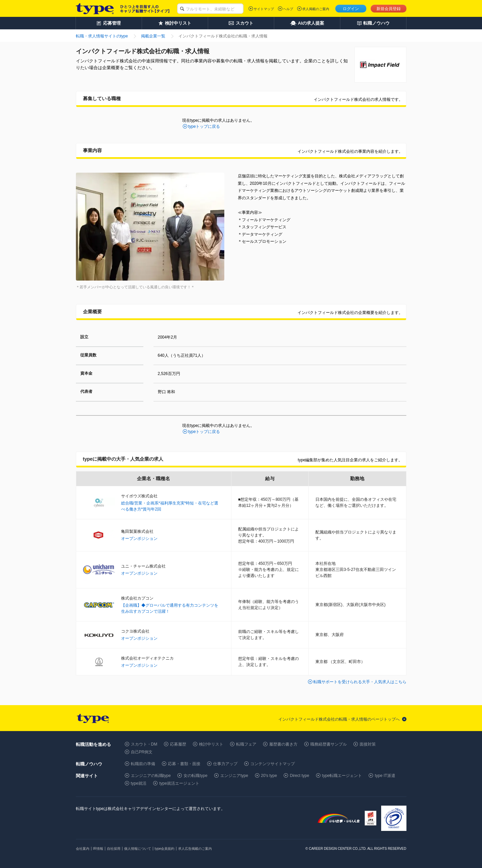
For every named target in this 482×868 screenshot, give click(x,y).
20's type (269, 776)
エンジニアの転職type (151, 776)
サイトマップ (264, 9)
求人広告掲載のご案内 (195, 849)
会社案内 (83, 849)
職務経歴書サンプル (329, 744)
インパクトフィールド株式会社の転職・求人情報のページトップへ (339, 719)
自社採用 (114, 849)
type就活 (139, 783)
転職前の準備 (143, 764)
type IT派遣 (385, 776)
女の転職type (195, 776)
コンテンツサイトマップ (273, 764)
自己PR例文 (142, 752)
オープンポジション (139, 539)
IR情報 (98, 849)
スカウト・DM (144, 744)
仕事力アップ (225, 764)
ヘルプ (288, 9)
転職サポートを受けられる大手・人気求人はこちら (360, 682)
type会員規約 (165, 849)
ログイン (351, 9)
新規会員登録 (389, 9)
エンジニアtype (234, 776)
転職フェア (246, 744)
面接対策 (368, 744)
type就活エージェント (179, 783)
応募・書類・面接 (184, 764)
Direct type (299, 776)
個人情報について (138, 849)
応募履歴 (178, 744)
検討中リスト (211, 744)
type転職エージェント (342, 776)
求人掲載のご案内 (316, 9)
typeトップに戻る (204, 126)
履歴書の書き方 (283, 744)
